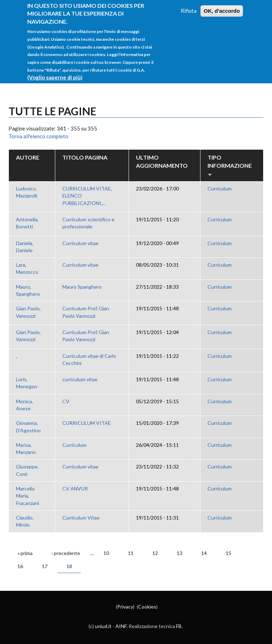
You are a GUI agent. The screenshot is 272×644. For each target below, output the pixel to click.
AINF (121, 626)
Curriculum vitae (80, 243)
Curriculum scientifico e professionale (88, 223)
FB (179, 626)
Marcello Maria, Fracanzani (27, 496)
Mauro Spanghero (82, 287)
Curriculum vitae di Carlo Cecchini (89, 359)
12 (155, 553)
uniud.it (103, 626)
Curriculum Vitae (81, 518)
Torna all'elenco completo (38, 136)
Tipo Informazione (230, 165)
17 (45, 566)
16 (20, 566)
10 (106, 553)
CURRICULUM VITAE (87, 423)
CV (66, 401)
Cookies (147, 607)
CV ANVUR (75, 488)
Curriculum (220, 188)
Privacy (125, 607)
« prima (25, 553)
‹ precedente (66, 553)
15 (228, 553)
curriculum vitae (80, 379)
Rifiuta (189, 4)
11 (131, 553)
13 (180, 553)
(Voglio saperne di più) (55, 71)
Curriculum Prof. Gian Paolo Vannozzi (86, 312)
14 (204, 553)
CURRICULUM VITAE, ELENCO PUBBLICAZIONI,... (87, 196)
